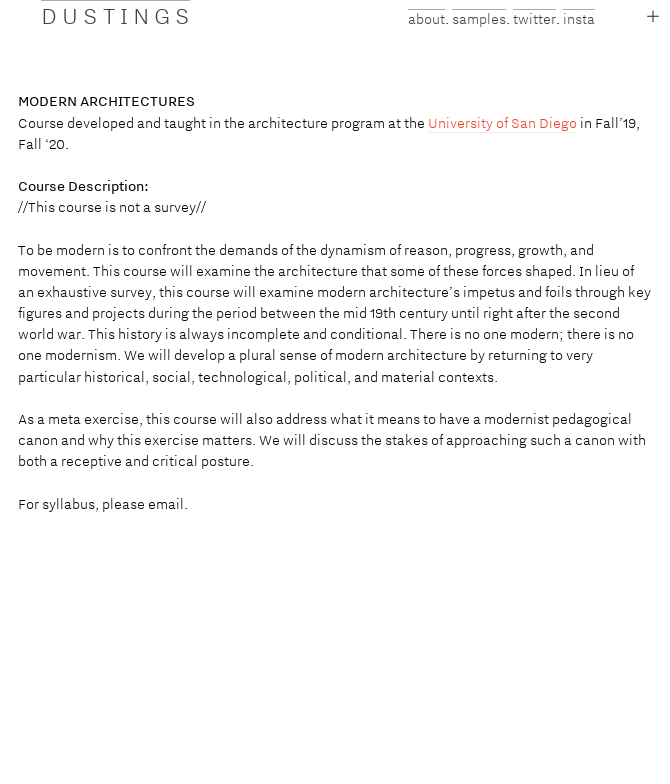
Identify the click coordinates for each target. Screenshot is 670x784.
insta (579, 19)
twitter (534, 19)
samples (479, 19)
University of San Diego (502, 123)
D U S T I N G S (115, 15)
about (426, 19)
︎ (653, 16)
